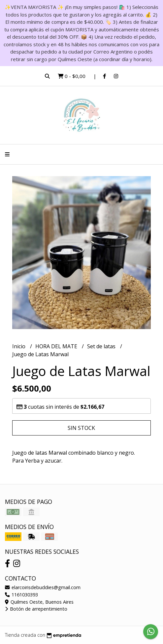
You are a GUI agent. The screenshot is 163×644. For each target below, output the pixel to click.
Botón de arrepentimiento (36, 609)
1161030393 (21, 595)
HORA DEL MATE (57, 346)
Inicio (19, 346)
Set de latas (102, 346)
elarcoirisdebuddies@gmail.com (43, 587)
